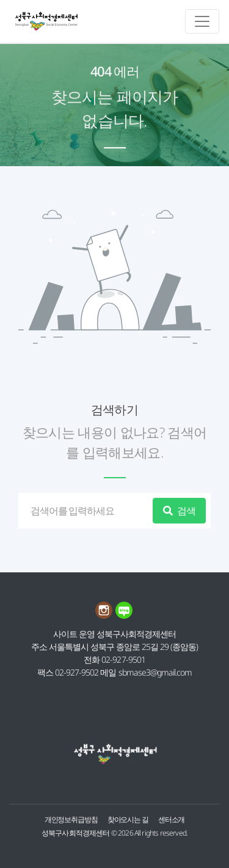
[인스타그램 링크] (105, 615)
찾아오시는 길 (128, 819)
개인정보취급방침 (71, 819)
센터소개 (172, 819)
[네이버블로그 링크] (125, 615)
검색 (179, 511)
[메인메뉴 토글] (202, 21)
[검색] (88, 511)
